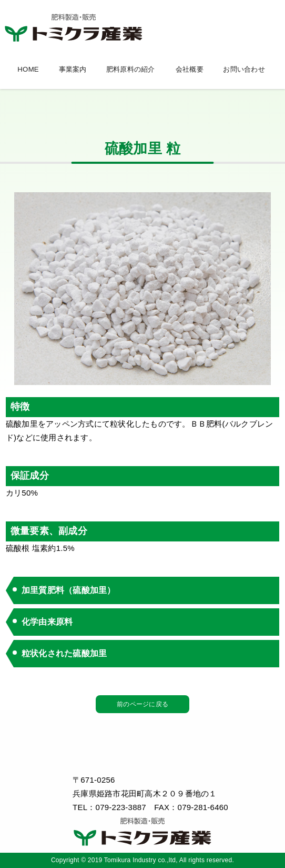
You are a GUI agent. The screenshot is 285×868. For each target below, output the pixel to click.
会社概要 (190, 69)
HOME (28, 69)
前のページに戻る (142, 704)
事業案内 (73, 69)
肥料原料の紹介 (131, 69)
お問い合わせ (244, 69)
